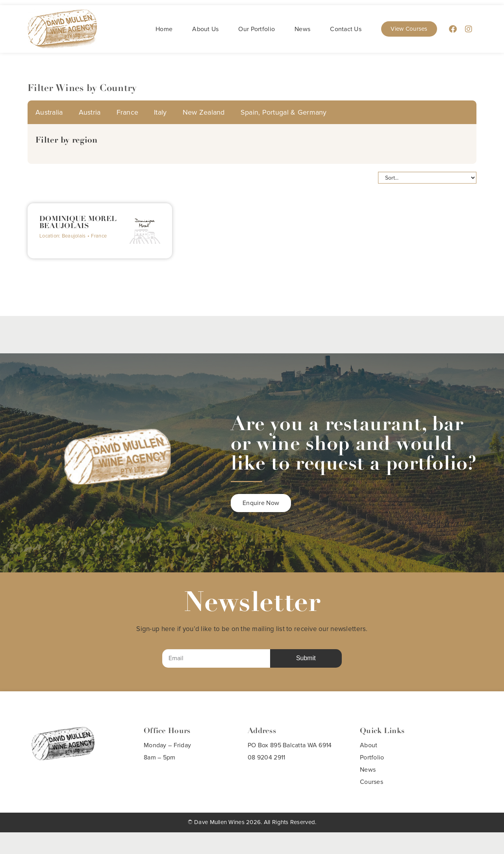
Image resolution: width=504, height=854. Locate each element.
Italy (160, 112)
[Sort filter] (427, 178)
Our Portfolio (257, 29)
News (302, 29)
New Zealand (204, 112)
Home (164, 29)
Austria (90, 112)
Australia (49, 112)
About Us (205, 29)
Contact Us (346, 29)
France (128, 112)
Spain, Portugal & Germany (284, 112)
